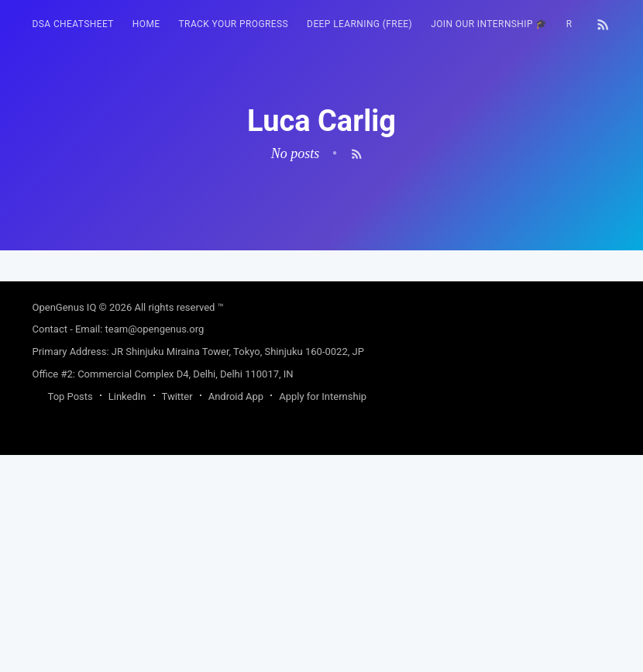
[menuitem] (73, 24)
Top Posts (70, 613)
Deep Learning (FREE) (359, 24)
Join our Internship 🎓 (489, 24)
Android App (236, 613)
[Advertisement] (322, 359)
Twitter (177, 613)
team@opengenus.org (155, 546)
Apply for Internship (323, 613)
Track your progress (234, 24)
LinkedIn (127, 613)
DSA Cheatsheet (73, 24)
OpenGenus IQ (65, 524)
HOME (146, 24)
